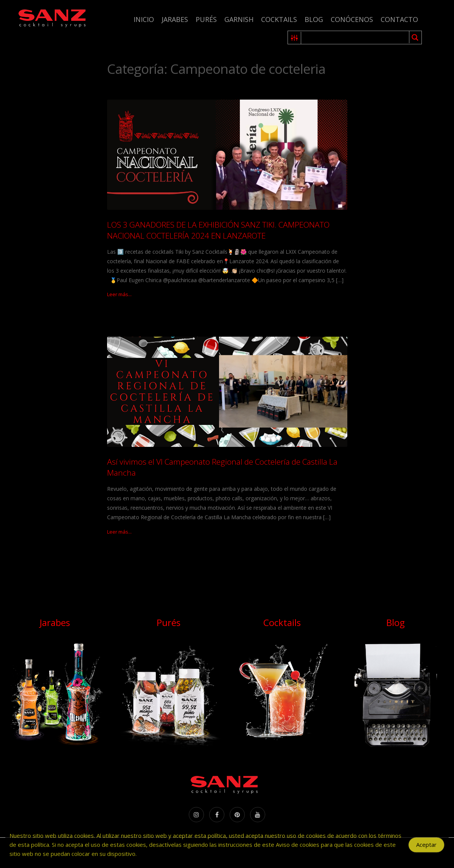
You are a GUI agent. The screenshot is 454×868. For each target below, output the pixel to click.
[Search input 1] (355, 37)
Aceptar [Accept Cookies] (426, 848)
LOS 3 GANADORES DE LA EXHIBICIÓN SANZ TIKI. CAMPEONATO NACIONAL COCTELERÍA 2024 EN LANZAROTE (218, 230)
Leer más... (119, 294)
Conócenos (352, 19)
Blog (314, 19)
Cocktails (279, 19)
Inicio (144, 19)
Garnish (239, 19)
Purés (206, 19)
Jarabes (175, 19)
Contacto (399, 19)
